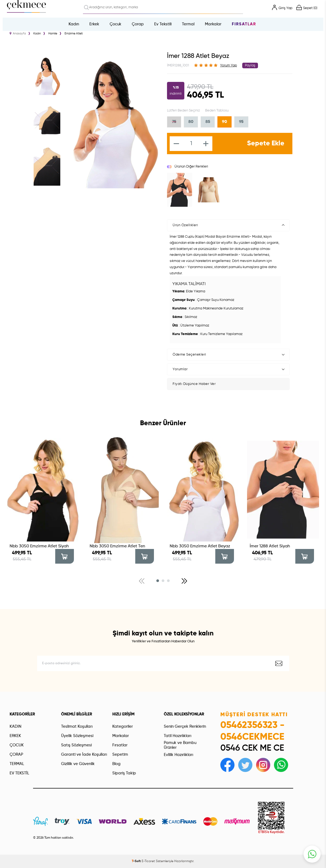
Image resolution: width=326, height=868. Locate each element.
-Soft (137, 861)
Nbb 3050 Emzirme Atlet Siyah (39, 546)
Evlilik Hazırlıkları (178, 755)
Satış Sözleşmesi (76, 745)
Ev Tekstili (163, 24)
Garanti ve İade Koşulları (84, 754)
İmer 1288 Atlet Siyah (270, 546)
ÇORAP (16, 754)
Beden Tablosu (217, 111)
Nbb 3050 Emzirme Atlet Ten (117, 546)
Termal (188, 24)
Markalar (213, 24)
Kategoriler (123, 726)
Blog (116, 764)
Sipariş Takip (124, 773)
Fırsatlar (244, 24)
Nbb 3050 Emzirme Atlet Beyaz (200, 546)
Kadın (74, 24)
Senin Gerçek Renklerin (185, 726)
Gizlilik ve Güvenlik (78, 764)
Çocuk (116, 24)
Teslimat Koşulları (77, 726)
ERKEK (15, 736)
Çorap (138, 24)
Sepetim (120, 754)
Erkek (94, 24)
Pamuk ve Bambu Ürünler (180, 745)
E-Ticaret (148, 861)
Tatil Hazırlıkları (178, 736)
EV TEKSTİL (19, 773)
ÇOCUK (17, 745)
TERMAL (17, 764)
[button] (158, 581)
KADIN (15, 726)
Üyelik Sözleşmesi (77, 736)
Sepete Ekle (266, 144)
